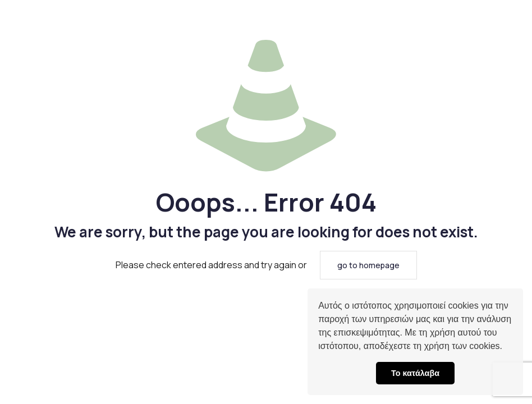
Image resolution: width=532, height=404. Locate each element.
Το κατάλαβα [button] (415, 373)
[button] (506, 347)
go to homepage (368, 265)
